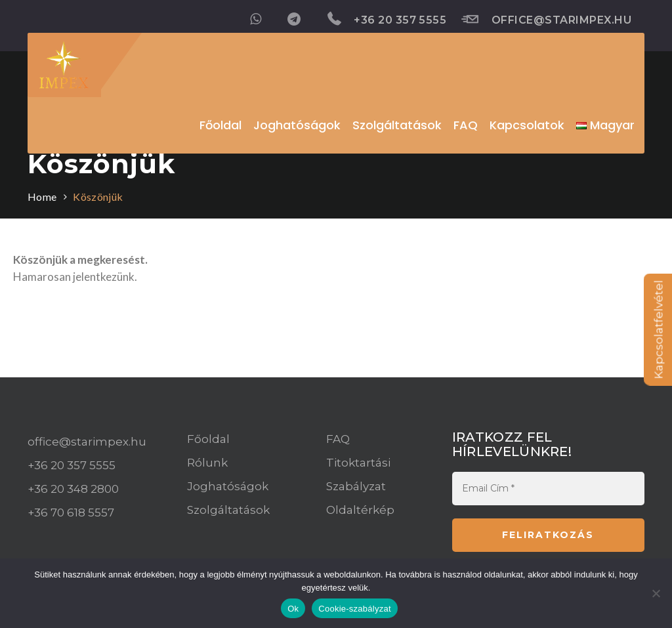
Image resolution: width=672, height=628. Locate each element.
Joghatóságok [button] (297, 125)
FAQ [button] (466, 125)
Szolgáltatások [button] (397, 125)
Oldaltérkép (360, 510)
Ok (293, 609)
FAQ (338, 439)
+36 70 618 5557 (71, 513)
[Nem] (656, 593)
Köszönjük (98, 197)
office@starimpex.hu (546, 20)
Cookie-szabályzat (354, 609)
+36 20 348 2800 (73, 489)
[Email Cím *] (548, 489)
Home (42, 197)
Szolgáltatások (228, 510)
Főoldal (220, 125)
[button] (605, 125)
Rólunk (207, 463)
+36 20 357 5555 (387, 19)
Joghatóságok (228, 486)
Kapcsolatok (527, 125)
